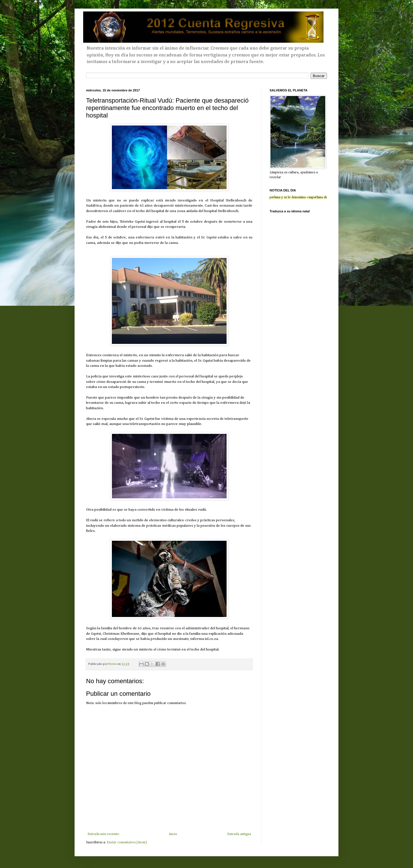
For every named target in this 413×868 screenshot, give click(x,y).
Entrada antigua (239, 834)
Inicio (173, 834)
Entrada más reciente (103, 834)
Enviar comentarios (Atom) (127, 842)
